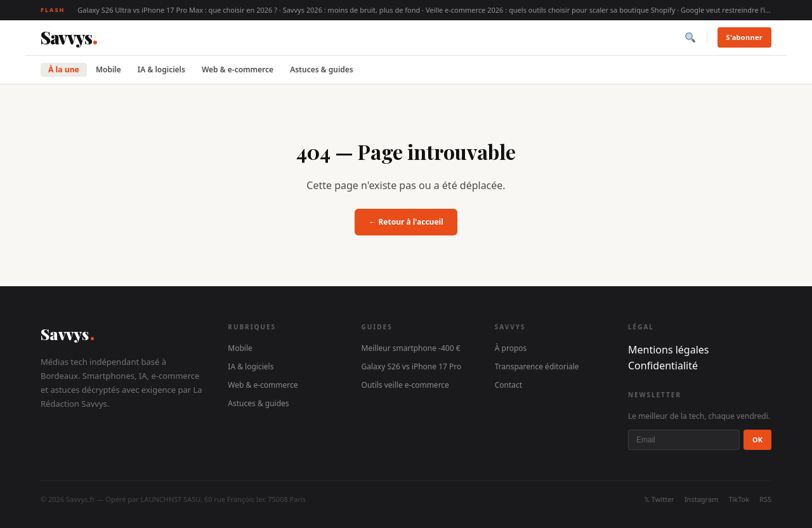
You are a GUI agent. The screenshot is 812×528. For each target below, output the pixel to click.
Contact (508, 385)
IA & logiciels (161, 69)
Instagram (701, 499)
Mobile (108, 69)
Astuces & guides (322, 69)
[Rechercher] (690, 37)
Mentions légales (669, 350)
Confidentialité (663, 366)
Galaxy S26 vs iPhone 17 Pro (412, 366)
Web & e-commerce (238, 69)
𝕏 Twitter (659, 499)
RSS (765, 499)
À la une (64, 69)
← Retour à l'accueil (406, 222)
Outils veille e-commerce (405, 385)
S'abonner (744, 37)
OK (757, 439)
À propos (511, 348)
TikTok (739, 499)
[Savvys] (69, 37)
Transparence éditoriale (537, 366)
